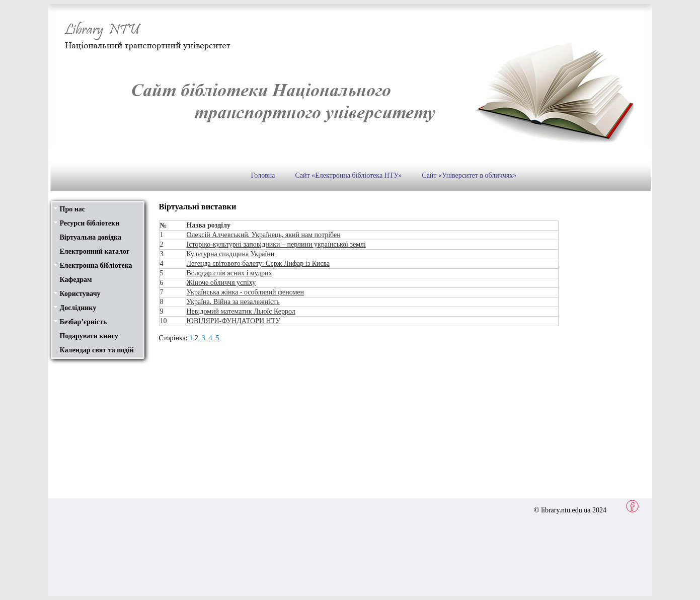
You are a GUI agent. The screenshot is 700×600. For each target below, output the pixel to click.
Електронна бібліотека (96, 266)
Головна (263, 175)
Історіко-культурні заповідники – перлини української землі (277, 244)
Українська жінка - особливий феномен (246, 292)
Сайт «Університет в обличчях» (469, 175)
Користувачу (80, 294)
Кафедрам (76, 280)
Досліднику (78, 308)
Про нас (72, 209)
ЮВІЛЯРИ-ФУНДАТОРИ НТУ (234, 321)
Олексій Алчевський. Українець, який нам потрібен (264, 235)
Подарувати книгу (89, 336)
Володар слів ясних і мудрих (229, 273)
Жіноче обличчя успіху (221, 283)
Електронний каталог (95, 251)
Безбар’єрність (84, 322)
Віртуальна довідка (91, 237)
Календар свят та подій (97, 350)
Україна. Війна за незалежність (233, 302)
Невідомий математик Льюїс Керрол (241, 311)
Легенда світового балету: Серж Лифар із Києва (258, 264)
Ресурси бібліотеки (90, 223)
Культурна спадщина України (231, 254)
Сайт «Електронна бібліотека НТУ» (348, 175)
